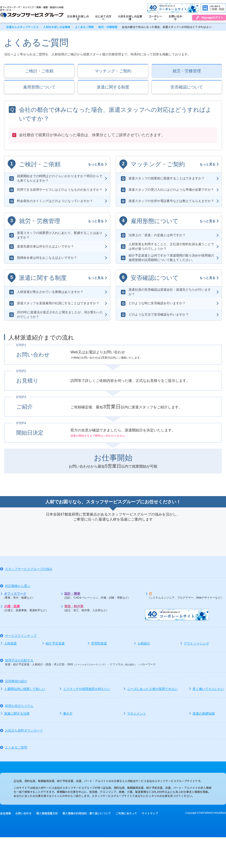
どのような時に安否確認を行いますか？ (157, 303)
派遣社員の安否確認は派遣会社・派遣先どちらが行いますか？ (170, 292)
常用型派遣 (99, 643)
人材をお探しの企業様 (57, 27)
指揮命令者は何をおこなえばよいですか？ (47, 258)
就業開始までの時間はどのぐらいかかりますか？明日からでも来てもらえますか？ (60, 178)
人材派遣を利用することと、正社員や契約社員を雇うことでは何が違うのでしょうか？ (171, 246)
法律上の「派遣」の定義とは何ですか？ (157, 235)
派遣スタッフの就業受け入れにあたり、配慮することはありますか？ (60, 235)
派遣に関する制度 (113, 87)
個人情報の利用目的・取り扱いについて (87, 813)
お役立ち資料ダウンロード (24, 730)
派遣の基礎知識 (204, 713)
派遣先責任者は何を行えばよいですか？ (45, 246)
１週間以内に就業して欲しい (25, 689)
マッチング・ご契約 (113, 71)
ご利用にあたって (126, 813)
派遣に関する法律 (17, 713)
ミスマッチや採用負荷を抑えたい (87, 689)
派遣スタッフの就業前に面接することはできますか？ (167, 178)
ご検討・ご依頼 (39, 71)
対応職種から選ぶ (18, 586)
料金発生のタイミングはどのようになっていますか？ (55, 201)
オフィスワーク (15, 594)
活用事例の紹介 (16, 681)
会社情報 (5, 813)
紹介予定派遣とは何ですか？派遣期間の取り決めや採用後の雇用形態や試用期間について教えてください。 (171, 258)
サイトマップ (150, 813)
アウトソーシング (196, 643)
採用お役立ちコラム (19, 706)
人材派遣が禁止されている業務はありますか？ (50, 292)
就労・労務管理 (108, 27)
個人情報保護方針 (47, 813)
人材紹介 (144, 643)
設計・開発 (72, 594)
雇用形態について (39, 87)
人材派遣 (10, 643)
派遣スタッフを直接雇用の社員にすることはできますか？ (58, 303)
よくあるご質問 (84, 27)
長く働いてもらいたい (208, 689)
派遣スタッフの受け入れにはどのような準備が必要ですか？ (171, 190)
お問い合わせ (24, 813)
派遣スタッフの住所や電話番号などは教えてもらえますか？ (171, 201)
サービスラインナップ (21, 636)
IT (151, 594)
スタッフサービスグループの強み (29, 569)
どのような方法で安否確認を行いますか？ (159, 314)
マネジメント (137, 713)
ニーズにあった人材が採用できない (152, 689)
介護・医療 (12, 606)
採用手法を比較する (19, 660)
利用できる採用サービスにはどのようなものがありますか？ (60, 190)
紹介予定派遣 (55, 643)
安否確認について (187, 87)
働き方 (68, 713)
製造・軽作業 (74, 606)
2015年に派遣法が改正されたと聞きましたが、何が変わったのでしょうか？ (60, 314)
